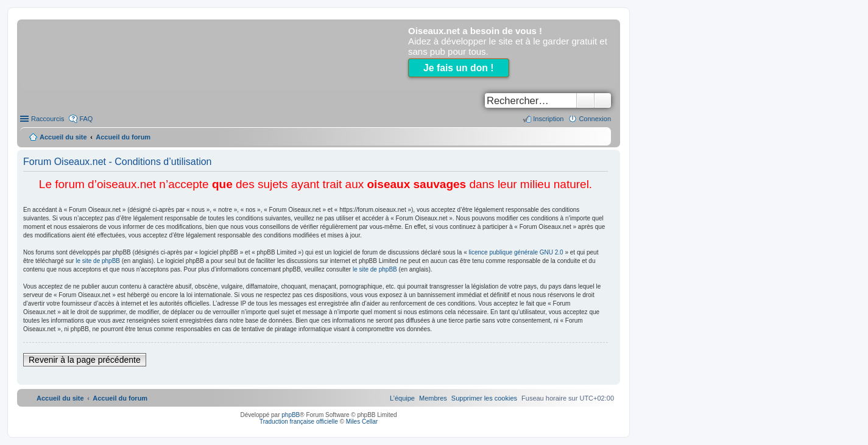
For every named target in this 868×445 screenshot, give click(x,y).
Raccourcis (48, 119)
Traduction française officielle (299, 422)
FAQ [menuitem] (86, 119)
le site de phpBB (98, 261)
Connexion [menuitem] (595, 119)
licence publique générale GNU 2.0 (516, 252)
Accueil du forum (123, 137)
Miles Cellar (362, 422)
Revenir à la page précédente (85, 360)
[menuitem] (484, 398)
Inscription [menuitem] (548, 119)
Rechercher (585, 100)
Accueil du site (63, 137)
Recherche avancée (603, 100)
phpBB (291, 415)
